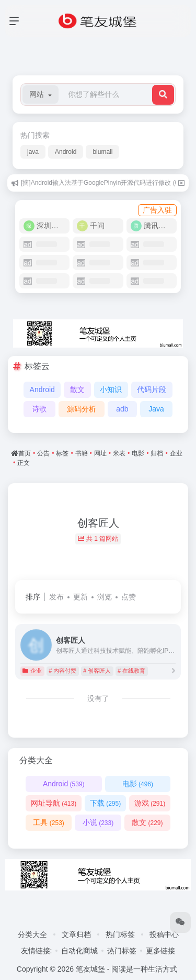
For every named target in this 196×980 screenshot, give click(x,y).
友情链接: (37, 951)
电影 (138, 784)
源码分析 (82, 409)
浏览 (105, 597)
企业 (32, 671)
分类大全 (32, 934)
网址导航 (54, 803)
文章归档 (76, 934)
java (33, 152)
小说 (98, 822)
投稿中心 (164, 934)
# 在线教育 (131, 671)
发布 (56, 597)
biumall (102, 152)
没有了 (98, 698)
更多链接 (160, 951)
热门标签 (120, 934)
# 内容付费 (62, 671)
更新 (80, 597)
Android (66, 152)
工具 (48, 822)
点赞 (129, 597)
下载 (105, 803)
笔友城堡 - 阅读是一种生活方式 (126, 969)
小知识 (111, 389)
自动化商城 (79, 951)
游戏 (150, 803)
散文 (77, 389)
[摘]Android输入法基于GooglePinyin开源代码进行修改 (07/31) (107, 183)
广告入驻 (157, 210)
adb (122, 409)
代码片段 (152, 389)
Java (156, 409)
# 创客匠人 (97, 671)
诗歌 (39, 409)
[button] (41, 94)
